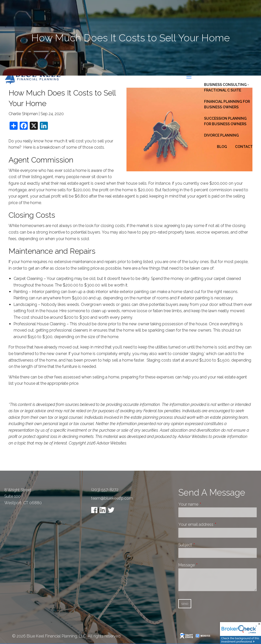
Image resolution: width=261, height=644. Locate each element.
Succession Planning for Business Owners (225, 121)
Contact (244, 147)
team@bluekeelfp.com (112, 498)
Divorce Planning (221, 135)
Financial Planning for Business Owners (227, 104)
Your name (207, 504)
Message (205, 565)
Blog (222, 147)
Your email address (215, 524)
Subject (204, 545)
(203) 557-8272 (105, 490)
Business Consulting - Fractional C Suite (226, 87)
